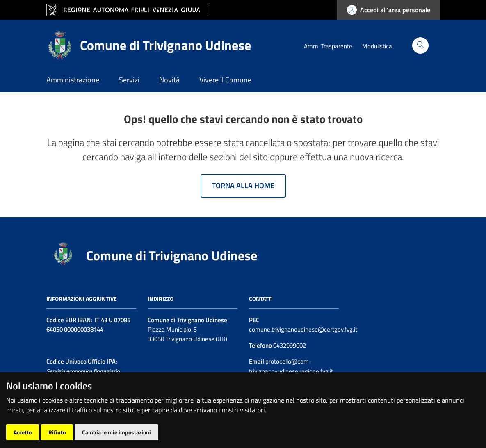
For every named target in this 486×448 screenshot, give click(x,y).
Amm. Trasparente (328, 46)
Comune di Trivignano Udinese (172, 255)
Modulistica (377, 46)
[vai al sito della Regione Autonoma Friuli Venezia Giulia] (127, 10)
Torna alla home (243, 185)
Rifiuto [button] (57, 432)
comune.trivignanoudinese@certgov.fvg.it (303, 329)
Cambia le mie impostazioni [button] (116, 432)
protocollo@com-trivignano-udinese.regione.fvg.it (291, 366)
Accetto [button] (23, 432)
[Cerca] (420, 45)
